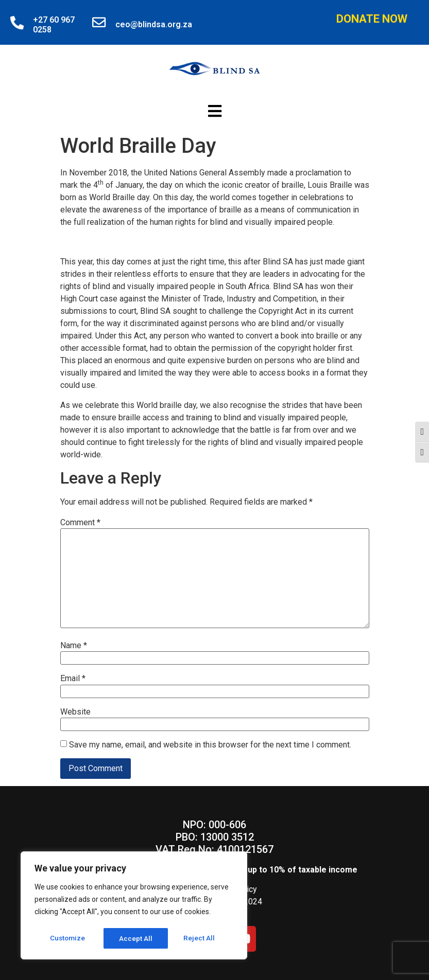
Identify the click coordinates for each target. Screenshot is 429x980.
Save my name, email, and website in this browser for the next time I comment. (210, 745)
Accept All (202, 938)
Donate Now (372, 19)
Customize (68, 938)
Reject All (136, 938)
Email (73, 679)
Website (75, 712)
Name (74, 646)
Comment (80, 523)
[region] (134, 906)
